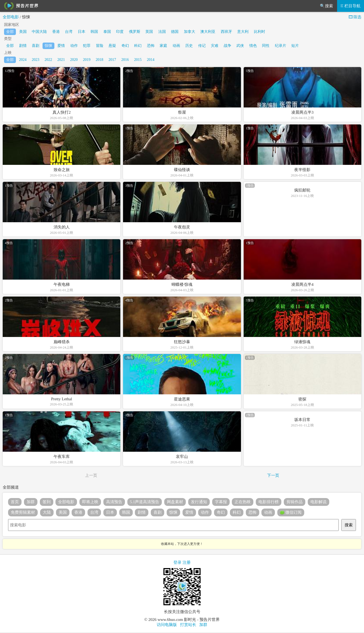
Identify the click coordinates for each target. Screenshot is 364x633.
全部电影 (11, 17)
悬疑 (112, 46)
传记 (202, 46)
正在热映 (243, 502)
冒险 (100, 46)
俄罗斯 (135, 32)
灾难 (215, 46)
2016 (125, 60)
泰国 (107, 32)
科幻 (138, 46)
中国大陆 (39, 32)
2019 (87, 60)
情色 (253, 46)
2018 (100, 60)
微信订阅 (291, 513)
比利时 (260, 32)
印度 (120, 32)
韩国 (94, 32)
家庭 (163, 46)
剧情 (23, 46)
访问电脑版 (167, 625)
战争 (227, 46)
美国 (23, 32)
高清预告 (114, 502)
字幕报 (221, 502)
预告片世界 (20, 6)
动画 (176, 46)
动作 (74, 46)
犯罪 (87, 46)
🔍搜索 (326, 6)
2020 (74, 60)
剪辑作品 (295, 502)
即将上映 (90, 502)
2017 (112, 60)
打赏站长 (188, 625)
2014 (151, 60)
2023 (36, 60)
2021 (61, 60)
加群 (31, 502)
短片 (295, 46)
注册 (187, 562)
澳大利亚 (208, 32)
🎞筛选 (355, 17)
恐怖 (151, 46)
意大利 (243, 32)
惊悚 (48, 46)
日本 (82, 32)
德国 (175, 32)
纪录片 (281, 46)
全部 (10, 32)
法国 (162, 32)
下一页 (273, 475)
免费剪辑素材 (23, 512)
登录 (177, 562)
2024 (23, 60)
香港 (56, 32)
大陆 (47, 512)
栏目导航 (351, 6)
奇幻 (125, 46)
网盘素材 (175, 502)
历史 (189, 46)
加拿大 (190, 32)
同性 (266, 46)
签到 (47, 502)
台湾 (69, 32)
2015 (138, 60)
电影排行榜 (269, 502)
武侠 (240, 46)
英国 (149, 32)
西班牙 (226, 32)
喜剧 (36, 46)
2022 (48, 60)
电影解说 (318, 502)
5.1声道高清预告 (145, 502)
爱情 (61, 46)
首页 (15, 502)
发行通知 (199, 502)
